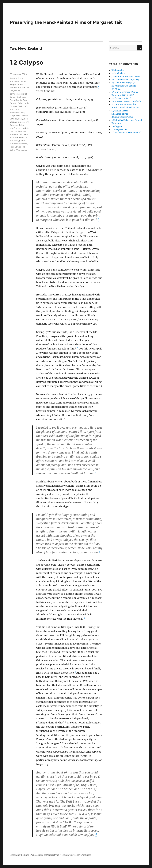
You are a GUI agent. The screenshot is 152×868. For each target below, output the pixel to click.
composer (15, 94)
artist (23, 81)
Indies (14, 119)
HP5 (22, 112)
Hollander (15, 112)
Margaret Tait (16, 134)
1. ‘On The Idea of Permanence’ (126, 133)
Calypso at (15, 91)
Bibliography (118, 70)
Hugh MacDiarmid (19, 116)
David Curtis (16, 100)
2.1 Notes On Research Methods (126, 101)
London (22, 131)
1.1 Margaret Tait (119, 129)
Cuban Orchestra (18, 97)
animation (15, 81)
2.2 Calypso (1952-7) (121, 98)
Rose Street (15, 147)
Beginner (14, 84)
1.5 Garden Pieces (120, 111)
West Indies (21, 150)
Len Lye (14, 131)
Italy (20, 119)
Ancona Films (16, 78)
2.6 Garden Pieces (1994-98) (125, 80)
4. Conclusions (118, 73)
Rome (24, 144)
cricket (24, 94)
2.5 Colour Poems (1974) (123, 83)
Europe (13, 106)
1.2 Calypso (27, 62)
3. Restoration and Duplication (126, 77)
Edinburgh (23, 103)
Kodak (25, 128)
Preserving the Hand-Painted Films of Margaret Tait (66, 22)
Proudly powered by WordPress (76, 855)
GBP (20, 106)
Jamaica (19, 122)
